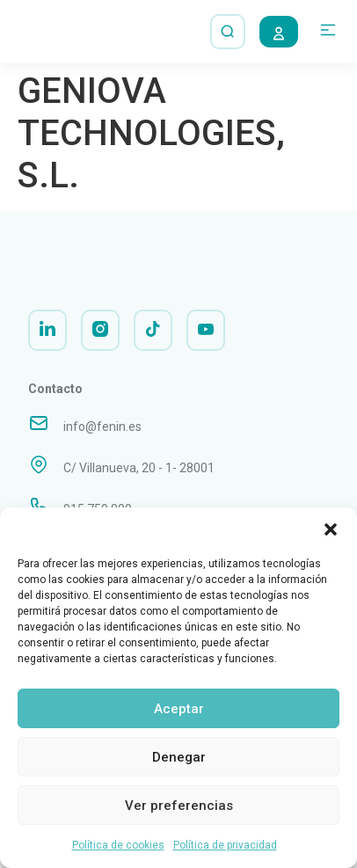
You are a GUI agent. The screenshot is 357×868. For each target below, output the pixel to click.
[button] (331, 529)
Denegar (179, 757)
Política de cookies (118, 845)
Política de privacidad (225, 845)
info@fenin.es (102, 439)
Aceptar (179, 709)
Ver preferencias (179, 806)
